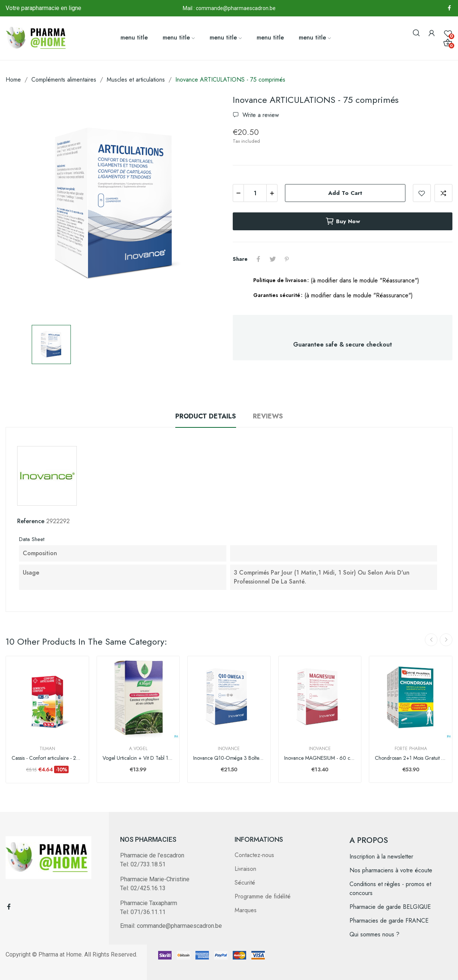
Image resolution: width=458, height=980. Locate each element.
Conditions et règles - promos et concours (390, 889)
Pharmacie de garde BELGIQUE (390, 907)
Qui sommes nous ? (374, 934)
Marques (246, 910)
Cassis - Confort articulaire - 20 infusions (47, 758)
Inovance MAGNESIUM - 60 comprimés (320, 758)
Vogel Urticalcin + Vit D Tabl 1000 (138, 758)
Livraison (245, 869)
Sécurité (245, 883)
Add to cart (345, 193)
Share (258, 259)
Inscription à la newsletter (381, 856)
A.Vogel (138, 749)
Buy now (343, 221)
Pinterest (287, 259)
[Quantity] (255, 193)
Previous (431, 640)
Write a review (260, 115)
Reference (31, 521)
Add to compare (443, 193)
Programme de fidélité (263, 896)
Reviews (268, 416)
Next (446, 640)
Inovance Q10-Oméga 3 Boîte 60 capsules (229, 758)
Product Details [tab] (206, 416)
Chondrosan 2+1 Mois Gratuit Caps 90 (411, 758)
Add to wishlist (422, 193)
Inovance (229, 749)
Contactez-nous (254, 855)
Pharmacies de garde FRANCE (389, 921)
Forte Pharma (411, 749)
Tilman (47, 749)
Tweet (273, 259)
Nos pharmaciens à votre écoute (391, 870)
